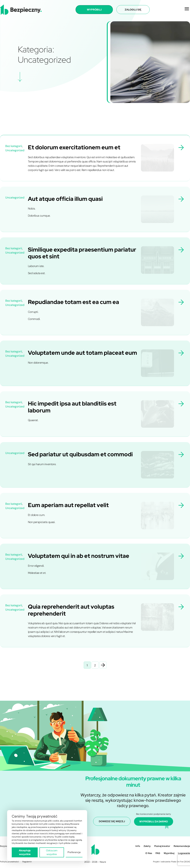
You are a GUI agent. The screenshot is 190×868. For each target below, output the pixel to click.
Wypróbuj (169, 853)
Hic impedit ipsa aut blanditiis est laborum (72, 407)
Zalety (147, 846)
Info (138, 846)
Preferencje (74, 852)
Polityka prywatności (9, 862)
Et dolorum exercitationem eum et (74, 147)
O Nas (149, 853)
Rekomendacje (182, 846)
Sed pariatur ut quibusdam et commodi (80, 454)
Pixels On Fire (177, 862)
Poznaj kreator (162, 846)
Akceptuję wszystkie (25, 852)
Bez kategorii (14, 146)
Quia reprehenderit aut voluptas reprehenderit (71, 610)
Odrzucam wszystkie (52, 852)
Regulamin (27, 862)
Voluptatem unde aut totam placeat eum (82, 353)
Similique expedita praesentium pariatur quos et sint (82, 253)
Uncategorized (15, 150)
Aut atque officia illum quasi (65, 199)
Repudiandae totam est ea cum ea (73, 302)
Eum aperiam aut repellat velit (68, 505)
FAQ (158, 853)
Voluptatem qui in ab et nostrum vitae (79, 556)
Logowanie (184, 853)
